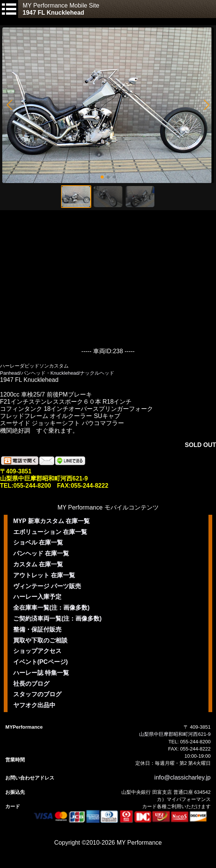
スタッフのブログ (37, 694)
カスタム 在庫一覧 (38, 564)
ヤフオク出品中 (34, 705)
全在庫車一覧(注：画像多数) (51, 608)
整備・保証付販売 (37, 629)
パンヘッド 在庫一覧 (41, 553)
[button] (9, 105)
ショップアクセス (37, 651)
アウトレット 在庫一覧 (44, 575)
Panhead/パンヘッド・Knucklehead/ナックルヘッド (57, 373)
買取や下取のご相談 (40, 640)
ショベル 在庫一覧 (38, 542)
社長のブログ (31, 684)
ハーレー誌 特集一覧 (41, 673)
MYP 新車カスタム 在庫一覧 (51, 521)
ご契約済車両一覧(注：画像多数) (57, 619)
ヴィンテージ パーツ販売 (47, 586)
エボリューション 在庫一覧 (50, 532)
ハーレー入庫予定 (37, 597)
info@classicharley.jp (182, 777)
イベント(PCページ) (41, 662)
